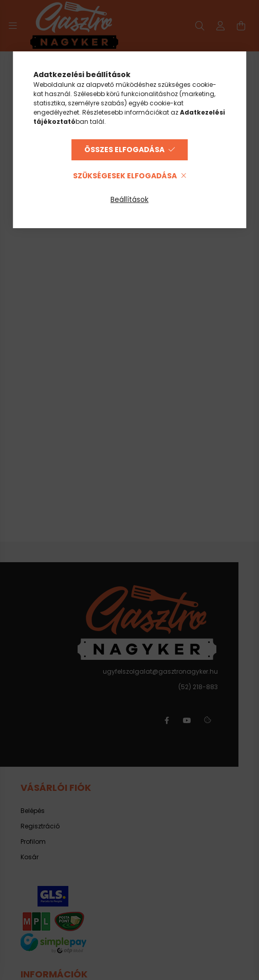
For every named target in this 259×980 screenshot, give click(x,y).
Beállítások (129, 199)
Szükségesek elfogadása (125, 176)
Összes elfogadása (124, 150)
